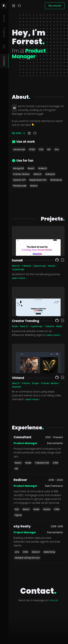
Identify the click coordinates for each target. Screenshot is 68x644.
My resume (55, 6)
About (4, 19)
